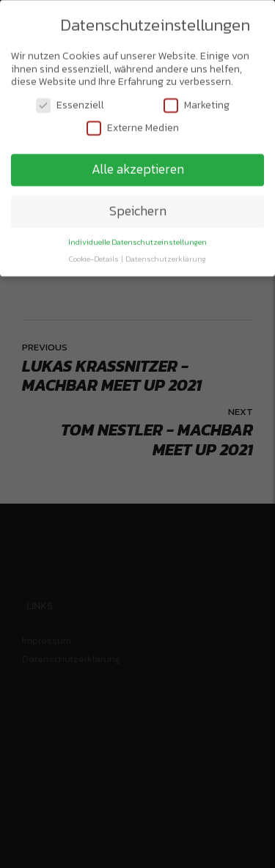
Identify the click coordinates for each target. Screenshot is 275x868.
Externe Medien (133, 126)
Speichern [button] (138, 209)
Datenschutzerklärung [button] (166, 257)
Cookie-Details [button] (95, 257)
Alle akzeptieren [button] (138, 167)
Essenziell (70, 103)
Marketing (197, 103)
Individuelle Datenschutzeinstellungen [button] (137, 240)
